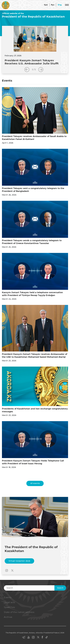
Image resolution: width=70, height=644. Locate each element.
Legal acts (10, 602)
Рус (53, 5)
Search (60, 588)
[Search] (34, 588)
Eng (60, 5)
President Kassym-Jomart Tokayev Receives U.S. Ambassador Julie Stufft (32, 62)
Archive (8, 617)
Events (8, 597)
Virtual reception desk (19, 561)
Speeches (9, 607)
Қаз (46, 5)
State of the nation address (19, 612)
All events (35, 483)
